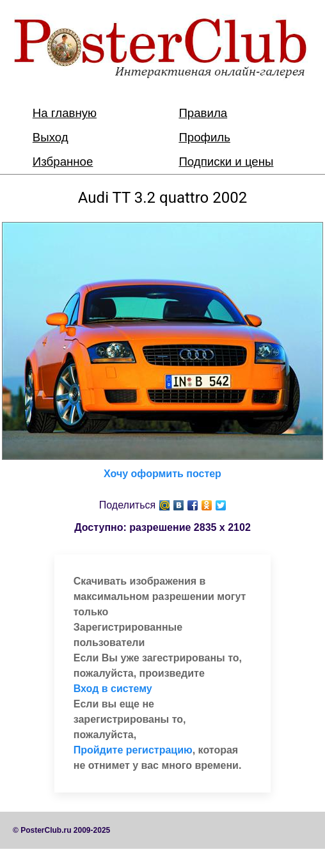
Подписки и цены (226, 162)
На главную (65, 113)
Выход (51, 137)
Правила (203, 113)
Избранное (63, 162)
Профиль (204, 137)
